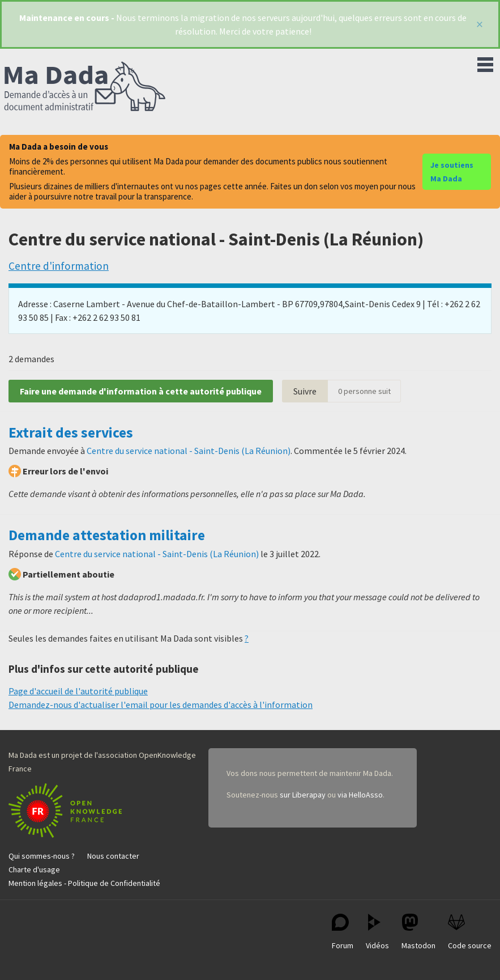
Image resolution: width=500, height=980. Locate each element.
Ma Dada (85, 87)
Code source (470, 932)
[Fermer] (480, 24)
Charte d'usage (34, 869)
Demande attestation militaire (107, 535)
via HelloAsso (360, 795)
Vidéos (377, 932)
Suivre (305, 391)
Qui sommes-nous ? (42, 856)
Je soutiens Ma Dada (452, 172)
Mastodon (418, 932)
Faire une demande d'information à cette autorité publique (141, 391)
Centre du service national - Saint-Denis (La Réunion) (189, 451)
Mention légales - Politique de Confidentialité (84, 883)
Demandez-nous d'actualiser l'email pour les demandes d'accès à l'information (161, 705)
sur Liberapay (303, 795)
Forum (343, 932)
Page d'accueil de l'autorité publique (78, 691)
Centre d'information (59, 266)
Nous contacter (113, 856)
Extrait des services (71, 432)
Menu (485, 62)
